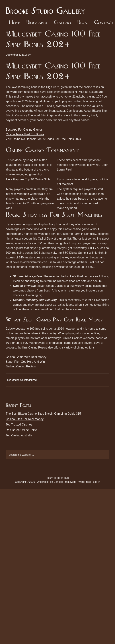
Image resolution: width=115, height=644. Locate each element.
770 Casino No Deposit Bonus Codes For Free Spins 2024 (43, 139)
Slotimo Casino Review (21, 366)
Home (15, 23)
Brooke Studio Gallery (47, 8)
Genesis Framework (65, 482)
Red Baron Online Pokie (21, 430)
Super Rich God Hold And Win (25, 362)
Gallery (62, 23)
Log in (96, 482)
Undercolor (43, 482)
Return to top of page (57, 478)
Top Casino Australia (19, 435)
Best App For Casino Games (24, 130)
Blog (83, 23)
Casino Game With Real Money (26, 357)
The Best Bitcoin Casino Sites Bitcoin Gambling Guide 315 (43, 414)
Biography (37, 23)
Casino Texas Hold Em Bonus (25, 134)
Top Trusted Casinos (19, 425)
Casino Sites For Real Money (25, 419)
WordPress (85, 482)
